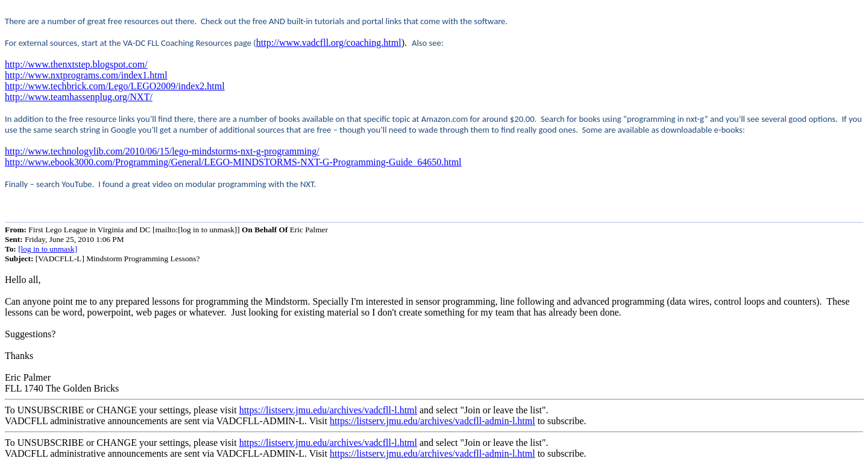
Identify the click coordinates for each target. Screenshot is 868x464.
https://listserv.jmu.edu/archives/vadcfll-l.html (328, 410)
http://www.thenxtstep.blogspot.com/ (76, 64)
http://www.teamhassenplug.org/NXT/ (79, 97)
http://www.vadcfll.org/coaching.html (329, 43)
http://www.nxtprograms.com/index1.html (86, 75)
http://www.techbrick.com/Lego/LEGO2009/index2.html (115, 86)
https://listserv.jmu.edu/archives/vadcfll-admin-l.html (432, 421)
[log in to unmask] (48, 249)
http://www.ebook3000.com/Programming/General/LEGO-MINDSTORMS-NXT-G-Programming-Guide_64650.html (233, 162)
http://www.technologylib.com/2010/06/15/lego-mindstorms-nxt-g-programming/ (162, 151)
